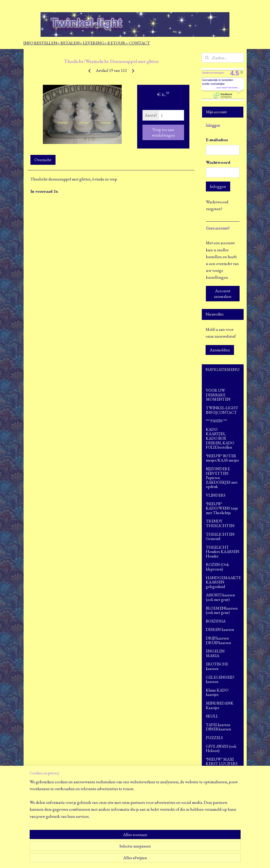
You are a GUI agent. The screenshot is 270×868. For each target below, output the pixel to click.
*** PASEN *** (217, 421)
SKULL (212, 716)
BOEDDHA (223, 621)
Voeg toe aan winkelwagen (163, 132)
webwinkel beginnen (148, 859)
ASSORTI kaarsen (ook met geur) (220, 597)
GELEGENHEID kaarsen (223, 679)
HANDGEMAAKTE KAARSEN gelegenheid (223, 582)
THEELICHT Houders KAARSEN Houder (223, 552)
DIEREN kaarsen (223, 629)
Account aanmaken (223, 293)
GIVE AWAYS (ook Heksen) (221, 749)
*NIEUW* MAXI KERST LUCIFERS (222, 761)
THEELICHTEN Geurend (220, 537)
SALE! (211, 803)
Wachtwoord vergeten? (217, 205)
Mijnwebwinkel (183, 859)
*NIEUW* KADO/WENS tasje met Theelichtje (222, 508)
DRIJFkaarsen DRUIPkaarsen (218, 640)
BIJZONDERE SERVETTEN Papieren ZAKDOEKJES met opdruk (222, 478)
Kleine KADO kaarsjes (217, 692)
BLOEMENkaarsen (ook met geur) (222, 610)
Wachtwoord (218, 162)
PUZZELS (214, 738)
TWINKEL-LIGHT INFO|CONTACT (222, 410)
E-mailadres (217, 140)
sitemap (127, 859)
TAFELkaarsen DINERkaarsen (218, 727)
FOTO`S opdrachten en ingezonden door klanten (222, 777)
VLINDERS (216, 495)
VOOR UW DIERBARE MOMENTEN (218, 395)
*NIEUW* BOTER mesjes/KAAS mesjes (222, 458)
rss (134, 859)
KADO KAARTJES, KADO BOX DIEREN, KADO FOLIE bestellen (223, 438)
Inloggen (218, 186)
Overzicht (43, 160)
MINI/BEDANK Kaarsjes (220, 705)
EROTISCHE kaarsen (217, 666)
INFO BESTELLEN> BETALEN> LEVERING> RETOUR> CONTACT (87, 43)
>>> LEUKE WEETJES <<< (218, 792)
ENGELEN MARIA (223, 653)
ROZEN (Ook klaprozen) (217, 567)
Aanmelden (220, 350)
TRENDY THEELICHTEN (220, 523)
